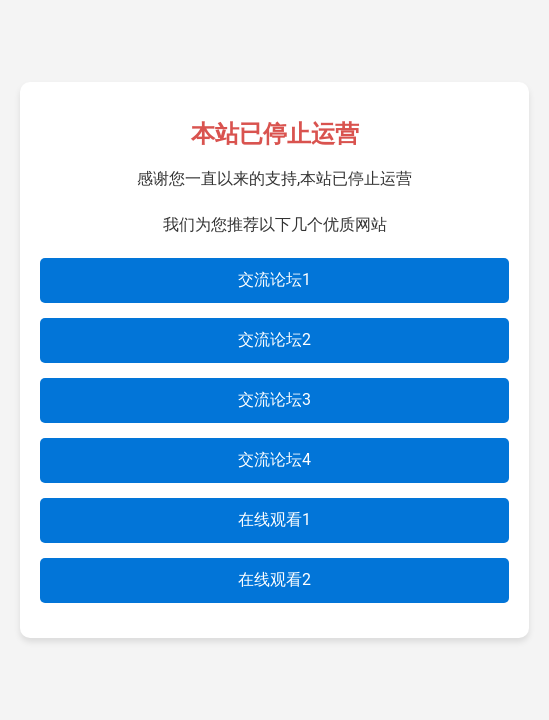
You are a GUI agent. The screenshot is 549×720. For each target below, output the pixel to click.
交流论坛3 (274, 399)
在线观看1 (274, 519)
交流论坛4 (274, 459)
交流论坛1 (274, 279)
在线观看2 (274, 579)
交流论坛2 (274, 339)
